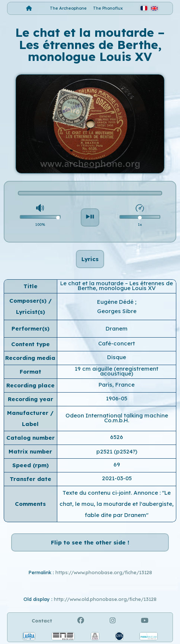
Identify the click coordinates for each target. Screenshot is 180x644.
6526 (117, 437)
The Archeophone (68, 8)
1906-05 (117, 398)
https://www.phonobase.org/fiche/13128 (104, 572)
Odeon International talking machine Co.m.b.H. (117, 418)
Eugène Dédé (116, 302)
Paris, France (117, 385)
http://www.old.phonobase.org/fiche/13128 (105, 599)
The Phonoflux (108, 8)
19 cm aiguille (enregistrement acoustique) (117, 371)
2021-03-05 (117, 478)
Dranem (117, 328)
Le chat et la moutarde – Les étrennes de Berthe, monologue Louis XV (117, 286)
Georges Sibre (117, 311)
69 (117, 464)
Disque (117, 357)
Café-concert (117, 343)
